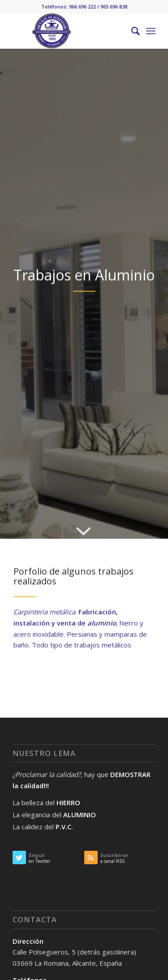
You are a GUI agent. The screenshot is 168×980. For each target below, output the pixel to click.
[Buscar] (131, 31)
